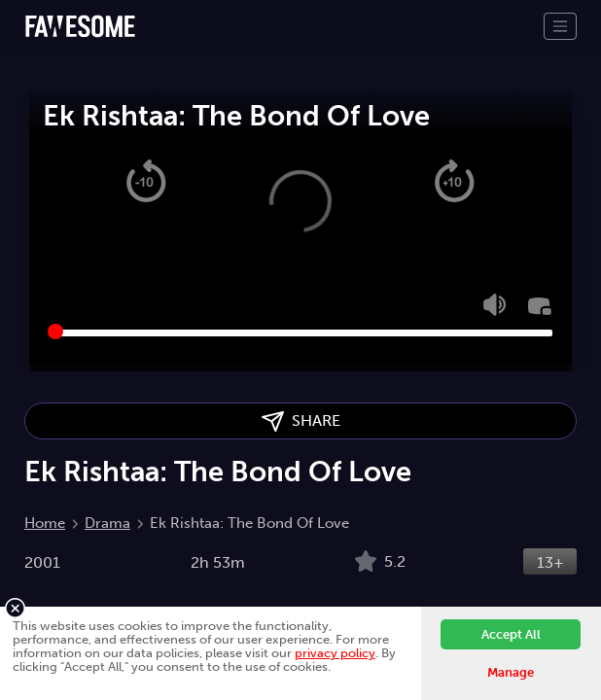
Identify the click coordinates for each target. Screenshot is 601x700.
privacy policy (335, 653)
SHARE (301, 421)
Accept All (511, 634)
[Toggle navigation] (560, 26)
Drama (107, 523)
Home (45, 523)
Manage (511, 672)
